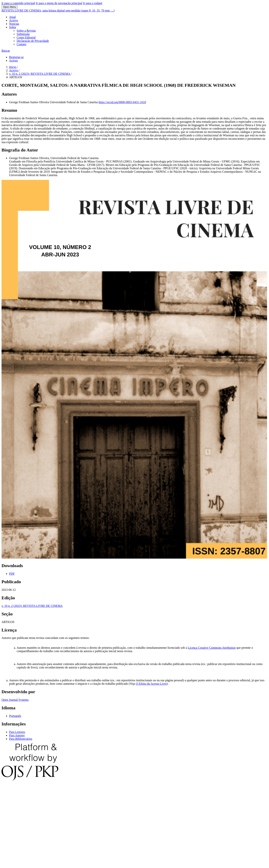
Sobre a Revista (26, 31)
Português (15, 716)
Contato (21, 44)
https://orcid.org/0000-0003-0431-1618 (122, 102)
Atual (12, 17)
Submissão (23, 34)
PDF (12, 574)
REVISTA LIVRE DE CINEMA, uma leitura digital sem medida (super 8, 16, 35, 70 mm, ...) (58, 11)
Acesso (13, 60)
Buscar (6, 51)
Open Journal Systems (15, 700)
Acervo (14, 20)
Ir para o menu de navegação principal (59, 3)
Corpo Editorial (26, 37)
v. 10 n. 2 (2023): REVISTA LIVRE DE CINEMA (40, 74)
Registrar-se (16, 57)
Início (13, 67)
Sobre (13, 27)
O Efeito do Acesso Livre (151, 684)
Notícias (14, 24)
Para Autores (17, 735)
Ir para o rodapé (93, 3)
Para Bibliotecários (21, 739)
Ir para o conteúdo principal (18, 3)
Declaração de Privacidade (33, 41)
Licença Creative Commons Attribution (212, 648)
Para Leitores (17, 732)
